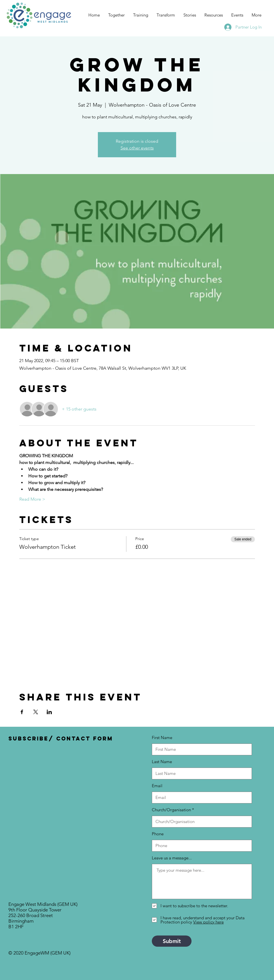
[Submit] (172, 941)
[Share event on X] (36, 712)
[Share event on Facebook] (22, 712)
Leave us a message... (172, 858)
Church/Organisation (171, 810)
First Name (162, 738)
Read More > (32, 499)
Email (157, 786)
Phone (158, 834)
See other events (137, 148)
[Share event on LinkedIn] (49, 712)
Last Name (162, 762)
